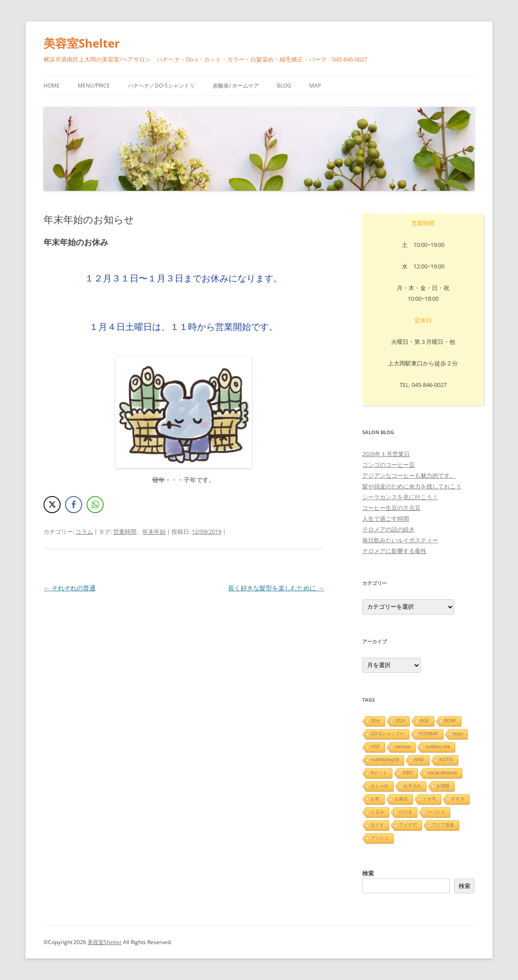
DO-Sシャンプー (388, 734)
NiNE (419, 760)
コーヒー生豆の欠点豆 (391, 508)
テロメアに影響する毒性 (394, 551)
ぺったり (436, 812)
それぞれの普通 (70, 588)
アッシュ (380, 838)
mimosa (403, 747)
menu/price (94, 86)
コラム (84, 532)
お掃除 (443, 786)
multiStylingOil (385, 760)
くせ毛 (430, 799)
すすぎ (458, 799)
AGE (424, 721)
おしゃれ (380, 786)
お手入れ (413, 786)
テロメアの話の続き (388, 529)
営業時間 (125, 532)
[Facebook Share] (74, 505)
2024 (400, 721)
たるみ (378, 812)
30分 (375, 721)
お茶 (375, 799)
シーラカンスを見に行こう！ (400, 497)
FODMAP (429, 734)
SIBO (408, 773)
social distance (443, 773)
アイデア (408, 825)
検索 (368, 873)
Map (315, 86)
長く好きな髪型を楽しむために (276, 588)
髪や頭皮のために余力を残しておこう (412, 486)
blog (284, 86)
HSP (375, 747)
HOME (52, 86)
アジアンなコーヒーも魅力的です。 (409, 475)
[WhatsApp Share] (95, 505)
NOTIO (447, 760)
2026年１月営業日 (386, 454)
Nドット (379, 773)
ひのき (406, 812)
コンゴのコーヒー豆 (388, 465)
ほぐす (378, 825)
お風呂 (401, 799)
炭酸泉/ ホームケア (236, 86)
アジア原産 (443, 825)
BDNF (450, 721)
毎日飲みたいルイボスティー (400, 540)
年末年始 (154, 532)
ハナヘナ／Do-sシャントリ (161, 86)
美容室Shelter (82, 43)
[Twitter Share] (52, 505)
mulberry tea (438, 747)
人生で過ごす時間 (386, 519)
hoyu (458, 734)
